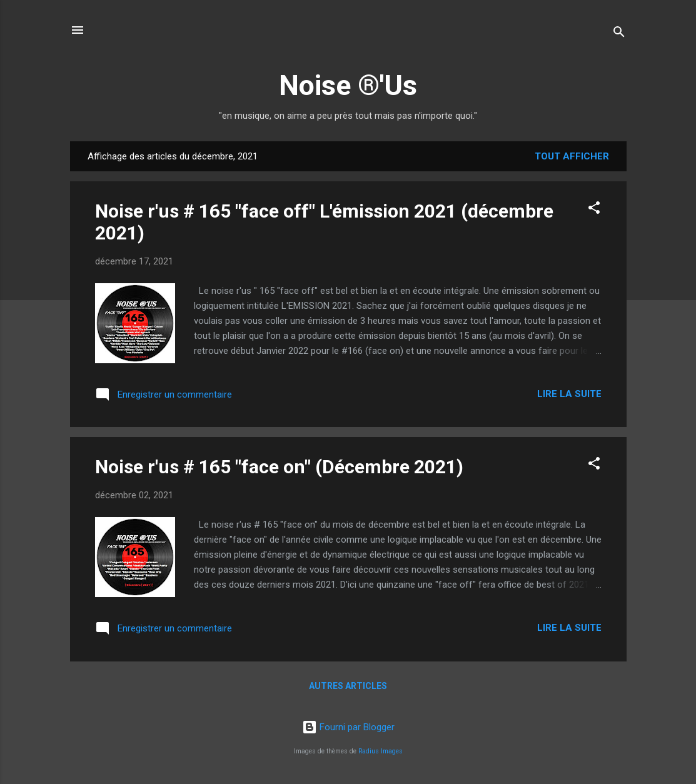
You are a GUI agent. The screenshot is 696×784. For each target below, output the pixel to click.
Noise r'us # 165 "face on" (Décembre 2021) (279, 467)
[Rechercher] (619, 34)
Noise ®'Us (348, 85)
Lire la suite (569, 394)
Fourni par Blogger (348, 727)
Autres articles (348, 686)
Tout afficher (572, 156)
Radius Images (381, 751)
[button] (594, 210)
